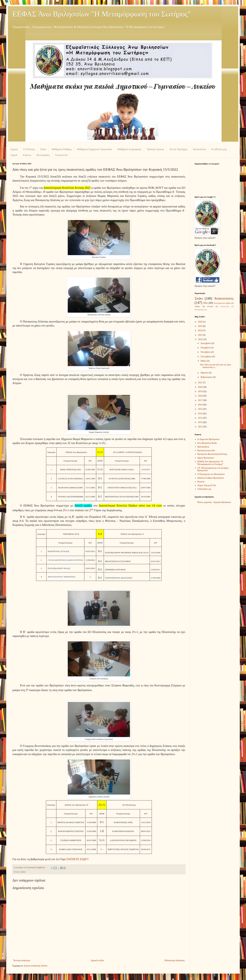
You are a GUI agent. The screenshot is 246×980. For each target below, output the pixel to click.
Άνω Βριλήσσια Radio (207, 443)
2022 (201, 339)
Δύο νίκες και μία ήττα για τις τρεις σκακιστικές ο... (216, 366)
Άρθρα (197, 306)
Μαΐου (204, 361)
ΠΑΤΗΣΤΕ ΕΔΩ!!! (78, 859)
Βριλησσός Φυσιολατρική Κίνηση (212, 454)
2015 (201, 409)
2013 (201, 418)
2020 (201, 387)
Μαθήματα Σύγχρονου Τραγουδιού (95, 149)
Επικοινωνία (61, 155)
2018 (201, 396)
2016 (201, 405)
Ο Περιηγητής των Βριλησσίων (211, 474)
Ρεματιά (201, 482)
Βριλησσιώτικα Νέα (206, 450)
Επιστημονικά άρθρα (222, 303)
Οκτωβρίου (206, 352)
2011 (200, 427)
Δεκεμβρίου (206, 343)
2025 (201, 326)
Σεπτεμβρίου (206, 357)
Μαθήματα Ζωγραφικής (129, 149)
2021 (201, 383)
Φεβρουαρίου (207, 377)
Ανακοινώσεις (224, 298)
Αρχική (14, 149)
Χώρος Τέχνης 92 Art (207, 485)
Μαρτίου (205, 373)
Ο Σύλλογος (29, 149)
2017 (201, 400)
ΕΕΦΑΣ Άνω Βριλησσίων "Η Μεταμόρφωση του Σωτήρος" (102, 14)
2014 (201, 414)
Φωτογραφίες (43, 155)
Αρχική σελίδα (97, 960)
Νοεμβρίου (206, 348)
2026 (201, 322)
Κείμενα (27, 155)
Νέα (206, 303)
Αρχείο (14, 155)
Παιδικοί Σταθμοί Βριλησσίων (211, 478)
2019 (201, 391)
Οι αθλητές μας (219, 149)
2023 (201, 335)
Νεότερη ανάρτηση (22, 960)
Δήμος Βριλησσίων (206, 458)
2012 (201, 422)
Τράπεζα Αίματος (155, 149)
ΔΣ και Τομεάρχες (178, 149)
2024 (201, 330)
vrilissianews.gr (204, 489)
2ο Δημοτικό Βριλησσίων (209, 439)
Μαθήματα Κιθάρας (62, 149)
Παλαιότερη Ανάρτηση (175, 960)
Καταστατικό (199, 149)
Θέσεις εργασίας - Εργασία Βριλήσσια (214, 502)
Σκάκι (43, 149)
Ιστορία (210, 306)
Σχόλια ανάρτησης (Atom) (36, 966)
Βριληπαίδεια (203, 447)
